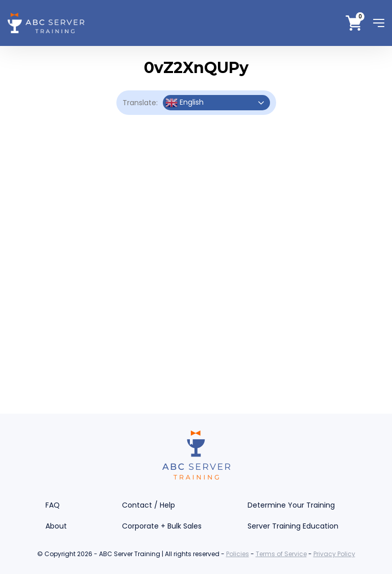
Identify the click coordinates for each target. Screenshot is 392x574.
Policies (238, 554)
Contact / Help (149, 505)
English (185, 103)
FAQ (53, 505)
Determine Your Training (291, 505)
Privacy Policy (334, 554)
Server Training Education (293, 526)
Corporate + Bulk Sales (162, 526)
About (56, 526)
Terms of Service (281, 554)
